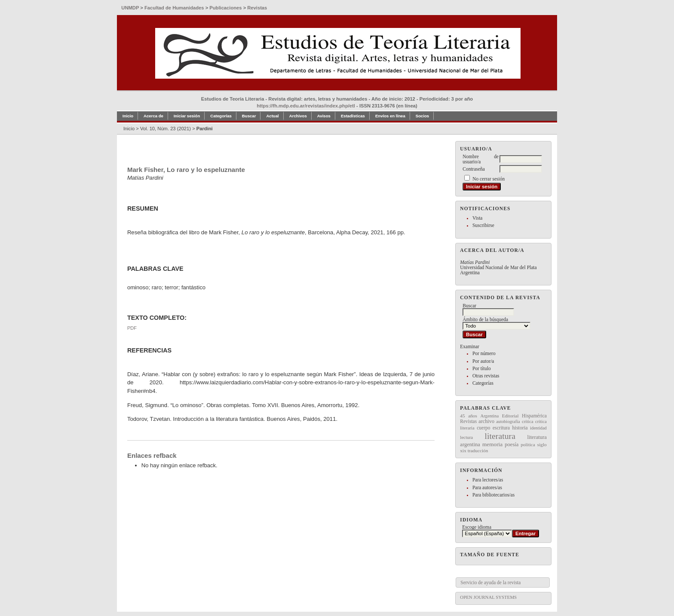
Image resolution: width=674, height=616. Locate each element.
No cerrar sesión (489, 179)
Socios (422, 116)
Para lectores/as (488, 480)
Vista (477, 218)
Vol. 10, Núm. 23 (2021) (165, 129)
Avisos (324, 116)
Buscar (249, 116)
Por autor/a (483, 361)
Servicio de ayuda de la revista (490, 582)
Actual (272, 116)
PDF (132, 328)
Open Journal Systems (488, 597)
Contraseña (473, 169)
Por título (482, 368)
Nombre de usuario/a (481, 159)
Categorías (483, 383)
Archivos (298, 116)
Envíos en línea (390, 116)
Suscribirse (483, 225)
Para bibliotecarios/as (493, 495)
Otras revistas (486, 376)
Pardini (205, 129)
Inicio (128, 116)
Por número (484, 353)
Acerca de (153, 116)
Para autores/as (487, 487)
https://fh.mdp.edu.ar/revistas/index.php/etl (306, 106)
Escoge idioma (477, 527)
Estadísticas (353, 116)
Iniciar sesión (187, 116)
